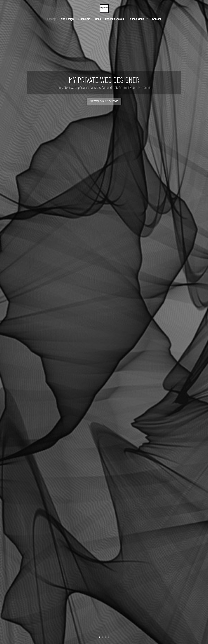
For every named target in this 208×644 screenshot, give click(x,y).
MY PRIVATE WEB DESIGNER (104, 80)
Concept (52, 19)
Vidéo (98, 19)
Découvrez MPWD (104, 101)
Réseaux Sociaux (115, 19)
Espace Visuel (137, 19)
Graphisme (84, 19)
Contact (157, 19)
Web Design (67, 19)
